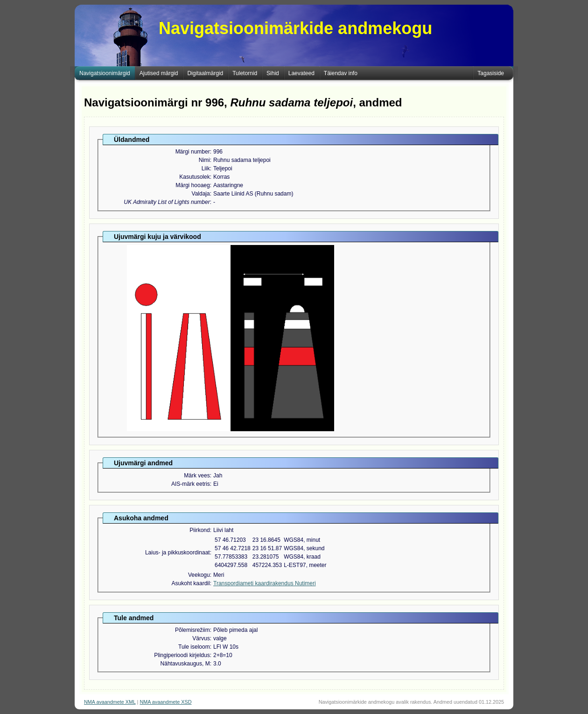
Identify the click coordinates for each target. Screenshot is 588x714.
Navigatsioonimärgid (105, 73)
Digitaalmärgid (205, 73)
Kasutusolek (194, 177)
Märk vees (197, 476)
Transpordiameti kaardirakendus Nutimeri (265, 583)
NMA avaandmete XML (110, 702)
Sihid (273, 73)
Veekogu (199, 575)
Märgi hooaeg (192, 185)
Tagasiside (491, 73)
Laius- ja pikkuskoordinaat (178, 553)
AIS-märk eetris (191, 484)
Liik (206, 168)
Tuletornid (245, 73)
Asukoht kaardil (191, 583)
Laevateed (301, 73)
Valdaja (201, 194)
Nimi (204, 160)
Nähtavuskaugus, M (185, 664)
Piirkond (199, 530)
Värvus (201, 638)
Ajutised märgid (159, 73)
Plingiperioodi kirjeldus (182, 655)
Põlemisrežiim (192, 630)
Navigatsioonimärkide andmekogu (295, 28)
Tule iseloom (194, 647)
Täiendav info (341, 73)
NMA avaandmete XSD (165, 702)
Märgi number (193, 152)
